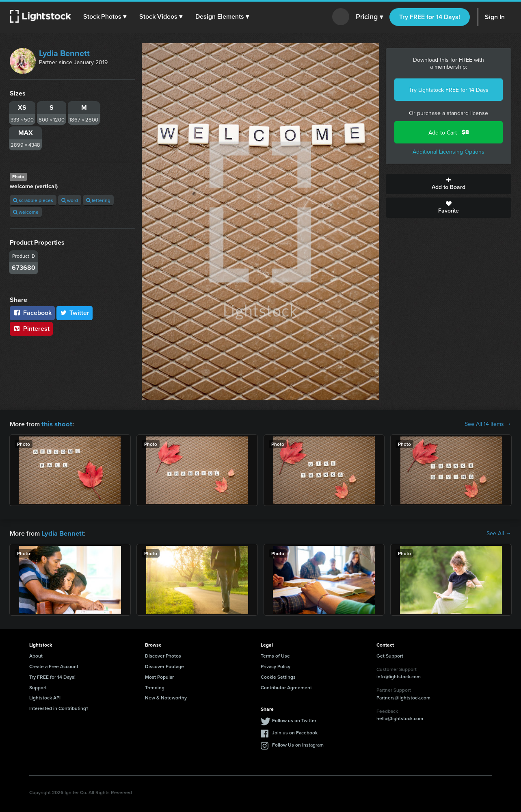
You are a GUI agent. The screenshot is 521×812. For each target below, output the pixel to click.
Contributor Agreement (286, 687)
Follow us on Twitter (294, 720)
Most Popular (159, 676)
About (36, 655)
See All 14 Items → (488, 424)
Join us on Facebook (295, 732)
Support (38, 687)
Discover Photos (163, 655)
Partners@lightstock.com (403, 697)
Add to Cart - (449, 132)
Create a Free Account (54, 665)
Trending (155, 687)
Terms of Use (275, 655)
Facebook (32, 313)
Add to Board (449, 184)
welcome (26, 212)
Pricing (369, 17)
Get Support (390, 655)
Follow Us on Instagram (298, 744)
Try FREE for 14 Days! (430, 17)
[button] (105, 17)
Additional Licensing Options (449, 152)
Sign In (495, 17)
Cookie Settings (278, 676)
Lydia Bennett (64, 53)
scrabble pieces (33, 200)
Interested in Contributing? (59, 707)
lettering (98, 200)
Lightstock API (45, 697)
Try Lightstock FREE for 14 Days (449, 90)
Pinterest (31, 329)
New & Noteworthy (166, 697)
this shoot (56, 424)
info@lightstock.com (399, 676)
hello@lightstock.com (400, 718)
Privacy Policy (276, 665)
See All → (499, 533)
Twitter (75, 313)
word (70, 200)
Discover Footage (164, 665)
